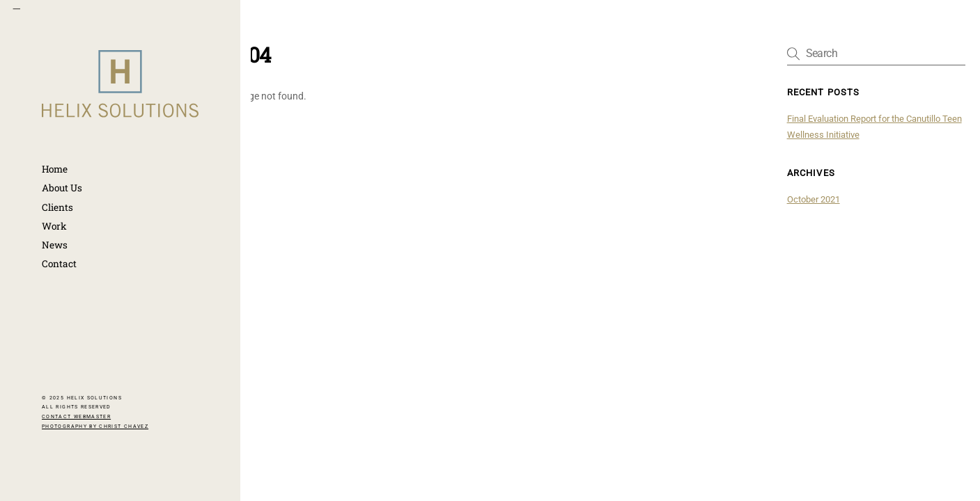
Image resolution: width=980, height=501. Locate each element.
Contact (59, 264)
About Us (62, 188)
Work (54, 226)
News (55, 245)
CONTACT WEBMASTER (76, 417)
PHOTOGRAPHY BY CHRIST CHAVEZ (95, 427)
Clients (57, 207)
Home (55, 169)
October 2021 (814, 199)
